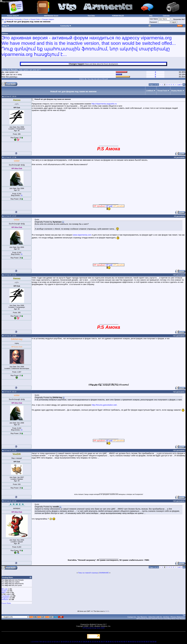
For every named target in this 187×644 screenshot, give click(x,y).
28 (84, 642)
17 (59, 642)
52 (138, 642)
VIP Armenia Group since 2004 (94, 628)
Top (184, 615)
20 (66, 642)
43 (117, 642)
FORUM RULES (118, 16)
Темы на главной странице (88, 573)
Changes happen (48, 19)
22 (70, 642)
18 (62, 642)
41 (113, 642)
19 (64, 642)
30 (88, 642)
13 (50, 642)
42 (115, 642)
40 (111, 642)
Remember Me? (178, 19)
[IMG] (4, 592)
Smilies (4, 591)
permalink (180, 157)
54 (142, 642)
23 (73, 642)
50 (133, 642)
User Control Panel (8, 1)
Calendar (166, 16)
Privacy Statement (178, 617)
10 (44, 642)
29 (86, 642)
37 (104, 642)
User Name (154, 19)
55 (144, 642)
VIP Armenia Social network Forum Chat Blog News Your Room (160, 619)
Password (153, 22)
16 (57, 642)
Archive (166, 617)
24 (75, 642)
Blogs (6, 26)
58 (151, 642)
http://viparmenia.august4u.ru (104, 104)
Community (66, 26)
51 (135, 642)
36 (102, 642)
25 (77, 642)
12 (48, 642)
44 (120, 642)
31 (91, 642)
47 (126, 642)
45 (122, 642)
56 (147, 642)
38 (106, 642)
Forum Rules (6, 603)
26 (79, 642)
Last (180, 85)
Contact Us (132, 617)
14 (53, 642)
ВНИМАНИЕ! (104, 573)
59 (153, 642)
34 (97, 642)
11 (46, 642)
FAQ (151, 16)
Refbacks (5, 600)
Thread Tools (162, 91)
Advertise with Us (155, 617)
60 (155, 642)
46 (124, 642)
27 (82, 642)
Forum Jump (12, 16)
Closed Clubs (35, 19)
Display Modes (177, 91)
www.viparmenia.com (82, 235)
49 (131, 642)
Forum (26, 19)
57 (149, 642)
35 (99, 642)
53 (140, 642)
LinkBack (150, 91)
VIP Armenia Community (13, 19)
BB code (5, 589)
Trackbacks (6, 596)
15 (21, 195)
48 (129, 642)
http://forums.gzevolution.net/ (104, 405)
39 (108, 642)
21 (68, 642)
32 (93, 642)
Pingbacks (5, 598)
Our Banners (142, 617)
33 (95, 642)
